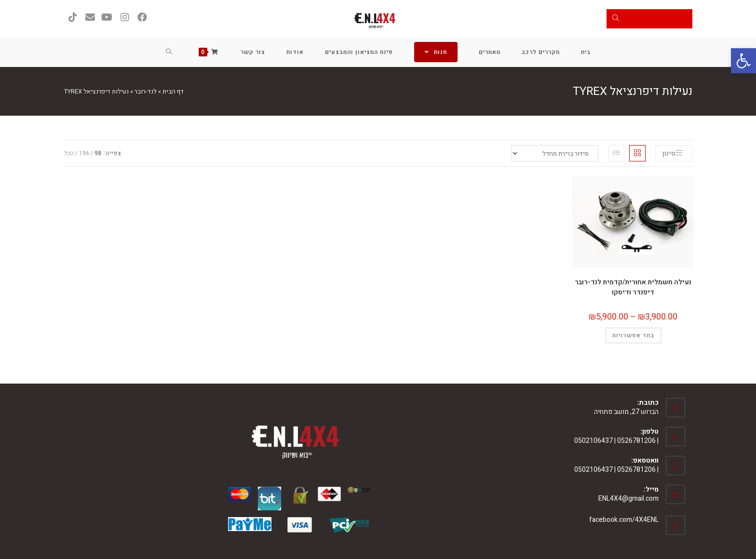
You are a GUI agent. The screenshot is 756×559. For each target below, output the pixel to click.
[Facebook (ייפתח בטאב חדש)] (142, 18)
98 (98, 153)
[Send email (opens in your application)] (90, 18)
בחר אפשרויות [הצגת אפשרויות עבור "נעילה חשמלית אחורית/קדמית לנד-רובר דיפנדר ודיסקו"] (633, 335)
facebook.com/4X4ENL (624, 520)
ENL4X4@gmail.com (628, 499)
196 (84, 153)
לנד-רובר (146, 91)
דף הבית (173, 91)
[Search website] (169, 52)
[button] (743, 61)
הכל (69, 153)
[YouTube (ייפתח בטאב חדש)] (108, 18)
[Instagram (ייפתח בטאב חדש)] (125, 18)
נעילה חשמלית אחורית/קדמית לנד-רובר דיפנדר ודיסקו (633, 287)
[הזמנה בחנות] (555, 153)
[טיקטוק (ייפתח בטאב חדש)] (73, 18)
